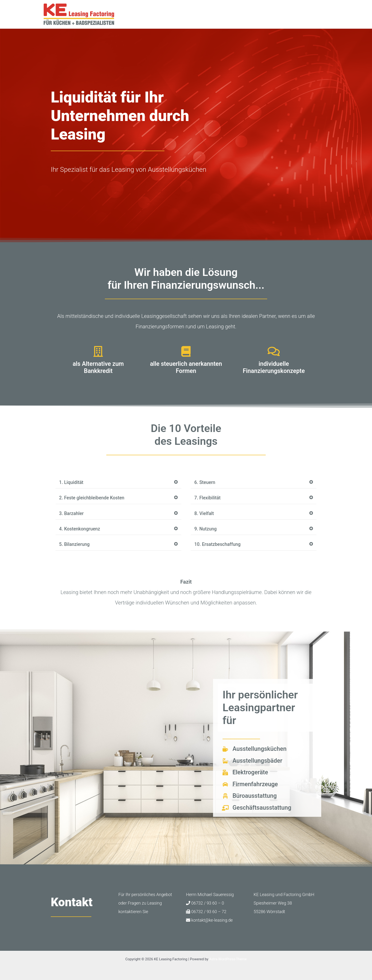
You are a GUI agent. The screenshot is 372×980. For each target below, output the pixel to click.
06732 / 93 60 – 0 (205, 904)
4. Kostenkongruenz (80, 529)
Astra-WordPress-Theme (228, 959)
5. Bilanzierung (75, 545)
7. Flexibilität (208, 498)
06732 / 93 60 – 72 (207, 912)
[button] (118, 483)
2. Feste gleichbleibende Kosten (93, 498)
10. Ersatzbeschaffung (218, 545)
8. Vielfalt (204, 514)
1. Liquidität (72, 483)
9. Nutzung (206, 529)
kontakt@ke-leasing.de (210, 921)
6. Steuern (205, 483)
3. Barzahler (72, 514)
